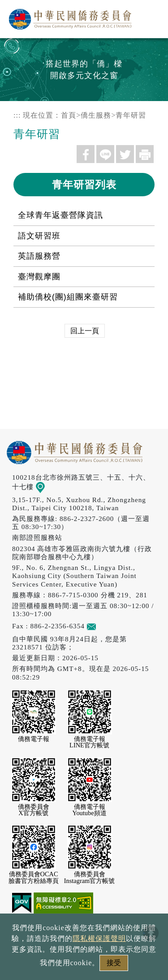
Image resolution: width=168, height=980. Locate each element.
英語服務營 (39, 256)
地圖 (46, 487)
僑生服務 (96, 115)
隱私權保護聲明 (45, 950)
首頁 (69, 115)
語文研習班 (39, 236)
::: (17, 115)
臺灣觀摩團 (39, 277)
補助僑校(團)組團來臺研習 (68, 297)
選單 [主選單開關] (151, 17)
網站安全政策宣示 (119, 950)
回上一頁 (85, 331)
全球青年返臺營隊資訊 (60, 215)
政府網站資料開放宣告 (84, 935)
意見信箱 (105, 626)
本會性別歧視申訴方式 (84, 965)
